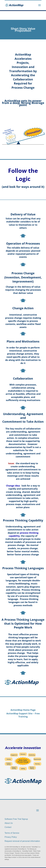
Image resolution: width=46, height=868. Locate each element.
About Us (9, 823)
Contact (8, 827)
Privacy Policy (11, 837)
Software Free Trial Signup (16, 819)
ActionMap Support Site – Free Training (23, 715)
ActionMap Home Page (23, 710)
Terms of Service (12, 833)
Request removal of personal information (22, 841)
